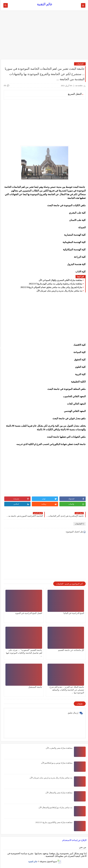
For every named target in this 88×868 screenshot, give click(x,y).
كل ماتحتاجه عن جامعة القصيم (70, 650)
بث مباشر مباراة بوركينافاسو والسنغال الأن (55, 807)
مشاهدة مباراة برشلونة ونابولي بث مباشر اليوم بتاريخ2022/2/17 (55, 284)
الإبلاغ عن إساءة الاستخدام (74, 840)
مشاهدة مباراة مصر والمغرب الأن (58, 748)
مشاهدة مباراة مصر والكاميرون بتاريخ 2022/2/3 (53, 822)
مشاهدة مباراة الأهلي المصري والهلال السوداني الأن (60, 280)
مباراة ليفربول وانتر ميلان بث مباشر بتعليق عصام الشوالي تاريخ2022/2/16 (51, 287)
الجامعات (79, 64)
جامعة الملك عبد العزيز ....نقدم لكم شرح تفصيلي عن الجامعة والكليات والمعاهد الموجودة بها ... (66, 690)
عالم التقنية (44, 4)
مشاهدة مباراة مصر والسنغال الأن (58, 793)
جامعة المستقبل (34, 687)
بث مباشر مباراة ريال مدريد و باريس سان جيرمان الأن (59, 291)
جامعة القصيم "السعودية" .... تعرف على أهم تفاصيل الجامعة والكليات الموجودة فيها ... (23, 653)
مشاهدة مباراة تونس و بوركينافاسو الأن (56, 763)
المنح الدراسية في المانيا (73, 613)
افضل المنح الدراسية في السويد (28, 613)
